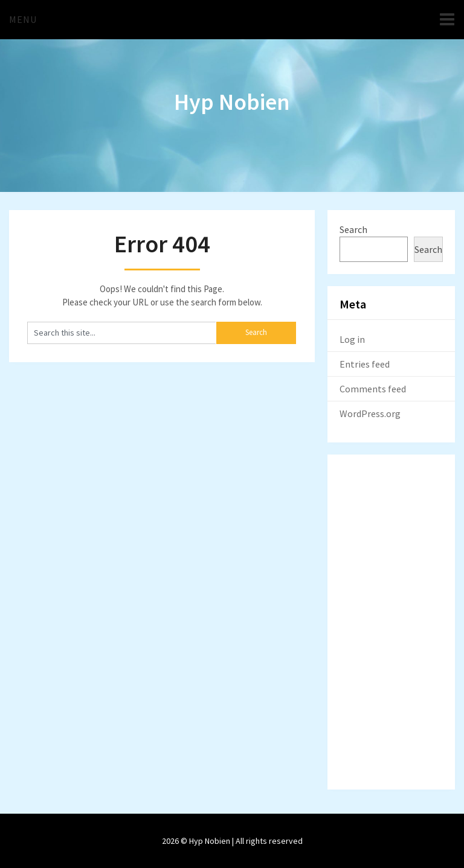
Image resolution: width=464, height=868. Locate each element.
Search (353, 229)
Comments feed (373, 389)
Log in (352, 339)
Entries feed (365, 364)
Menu (23, 19)
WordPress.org (370, 413)
